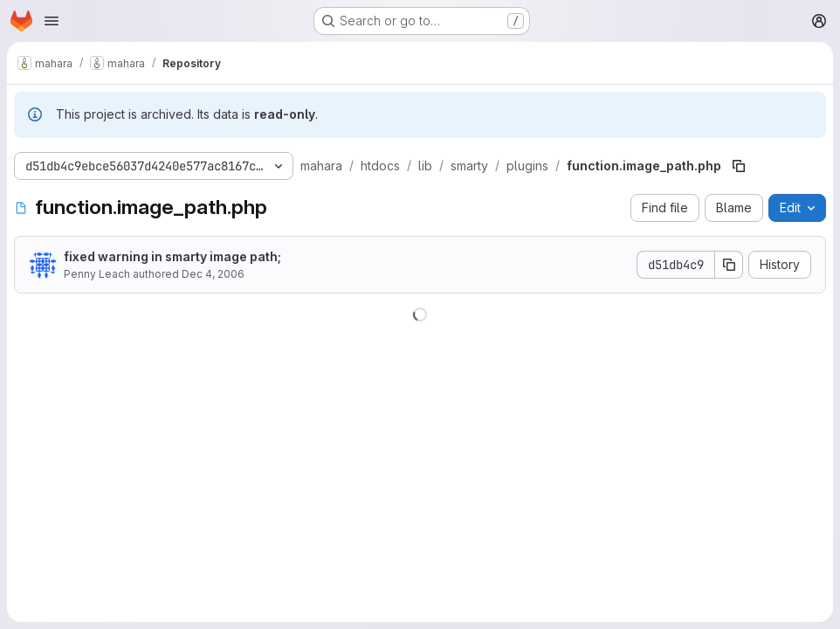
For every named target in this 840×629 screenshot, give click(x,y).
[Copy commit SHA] (729, 265)
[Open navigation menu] (52, 21)
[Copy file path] (739, 166)
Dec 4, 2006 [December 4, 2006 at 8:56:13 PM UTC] (213, 274)
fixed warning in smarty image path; (172, 256)
